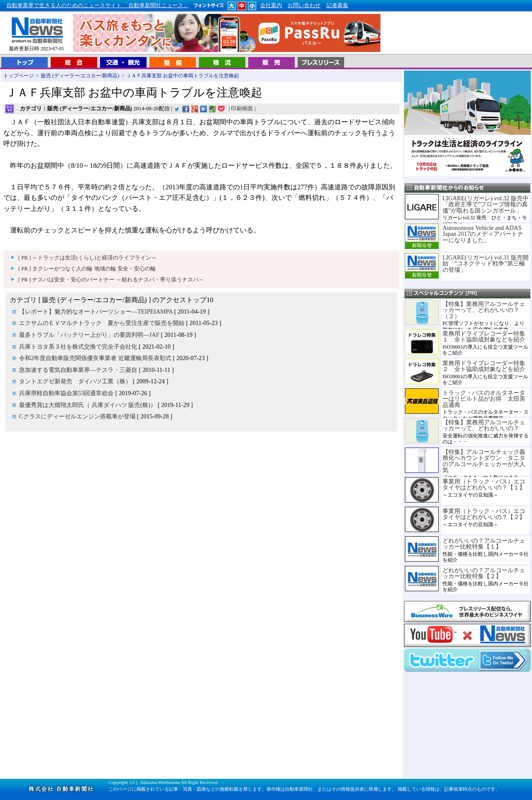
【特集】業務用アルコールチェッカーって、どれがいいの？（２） (484, 310)
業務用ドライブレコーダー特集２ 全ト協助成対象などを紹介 (484, 366)
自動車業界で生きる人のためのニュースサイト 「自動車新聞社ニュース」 (98, 5)
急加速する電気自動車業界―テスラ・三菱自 (78, 370)
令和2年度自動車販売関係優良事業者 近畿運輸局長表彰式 (95, 358)
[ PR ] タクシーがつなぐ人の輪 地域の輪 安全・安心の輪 (87, 269)
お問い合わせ (304, 5)
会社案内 (271, 5)
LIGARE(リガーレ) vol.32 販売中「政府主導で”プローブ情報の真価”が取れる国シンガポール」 (486, 204)
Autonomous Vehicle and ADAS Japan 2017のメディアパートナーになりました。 (483, 234)
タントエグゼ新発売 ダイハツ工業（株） (75, 381)
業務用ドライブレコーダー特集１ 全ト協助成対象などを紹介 (484, 336)
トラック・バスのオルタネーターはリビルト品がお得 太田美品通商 (484, 399)
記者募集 (337, 5)
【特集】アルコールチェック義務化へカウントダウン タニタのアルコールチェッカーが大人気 (484, 461)
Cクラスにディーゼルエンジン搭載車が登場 (77, 416)
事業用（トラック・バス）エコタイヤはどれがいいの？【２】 (484, 514)
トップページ (19, 76)
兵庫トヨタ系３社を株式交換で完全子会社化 (78, 347)
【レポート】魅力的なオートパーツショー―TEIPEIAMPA (96, 311)
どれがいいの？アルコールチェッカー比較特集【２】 (484, 573)
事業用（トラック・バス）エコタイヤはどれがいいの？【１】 (484, 484)
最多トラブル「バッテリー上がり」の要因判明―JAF (89, 335)
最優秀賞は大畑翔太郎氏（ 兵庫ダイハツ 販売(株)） (88, 405)
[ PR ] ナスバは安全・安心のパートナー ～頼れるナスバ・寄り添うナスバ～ (111, 280)
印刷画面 (242, 109)
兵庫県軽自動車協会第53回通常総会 (66, 393)
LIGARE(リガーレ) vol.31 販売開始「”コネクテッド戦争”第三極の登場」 (486, 263)
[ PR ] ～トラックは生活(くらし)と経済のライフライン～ (87, 258)
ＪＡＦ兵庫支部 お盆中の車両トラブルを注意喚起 (183, 76)
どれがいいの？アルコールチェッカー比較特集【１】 (484, 543)
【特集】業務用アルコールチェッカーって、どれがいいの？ (484, 425)
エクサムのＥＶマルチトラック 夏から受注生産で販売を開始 (102, 323)
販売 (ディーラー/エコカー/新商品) (80, 76)
